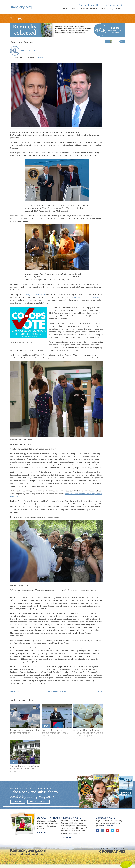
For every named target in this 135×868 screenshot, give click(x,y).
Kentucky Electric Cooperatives (85, 298)
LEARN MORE (66, 839)
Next (100, 692)
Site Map (40, 856)
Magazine (109, 5)
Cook (103, 9)
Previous (15, 692)
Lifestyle (77, 9)
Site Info (32, 856)
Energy (112, 9)
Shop (101, 5)
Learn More (42, 834)
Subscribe (18, 803)
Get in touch (110, 827)
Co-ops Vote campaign (35, 295)
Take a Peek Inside (38, 803)
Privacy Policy (22, 856)
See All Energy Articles (57, 692)
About (118, 5)
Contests (85, 5)
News (121, 9)
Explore (66, 9)
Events (94, 5)
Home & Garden (91, 9)
